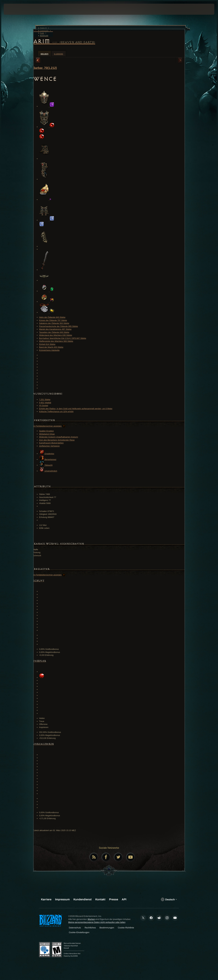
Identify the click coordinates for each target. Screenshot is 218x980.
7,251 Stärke (45, 400)
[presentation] (15, 9)
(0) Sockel (44, 405)
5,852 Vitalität (45, 403)
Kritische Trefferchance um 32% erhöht (56, 411)
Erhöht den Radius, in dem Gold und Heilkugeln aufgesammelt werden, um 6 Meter (76, 409)
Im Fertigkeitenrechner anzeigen (49, 426)
